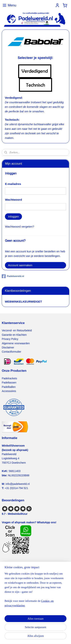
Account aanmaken (20, 265)
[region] (35, 591)
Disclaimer (8, 347)
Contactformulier (11, 352)
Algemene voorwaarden (16, 343)
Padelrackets (9, 378)
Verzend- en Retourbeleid (17, 330)
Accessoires (9, 391)
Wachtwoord (13, 200)
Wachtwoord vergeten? (20, 227)
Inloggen (13, 216)
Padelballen (9, 387)
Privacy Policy (10, 339)
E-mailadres (13, 184)
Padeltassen (9, 383)
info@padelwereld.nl (18, 484)
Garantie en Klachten (14, 335)
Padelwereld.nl (13, 276)
